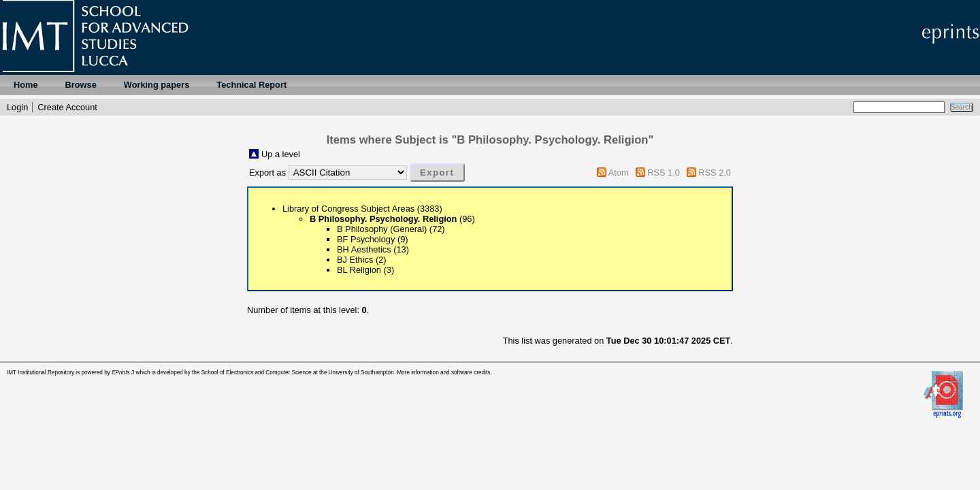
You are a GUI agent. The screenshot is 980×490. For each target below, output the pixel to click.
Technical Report (251, 85)
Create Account (67, 107)
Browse (81, 85)
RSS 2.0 (715, 173)
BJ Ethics (355, 260)
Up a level (281, 154)
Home (26, 85)
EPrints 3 (123, 373)
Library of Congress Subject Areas (348, 209)
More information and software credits (443, 373)
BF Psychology (366, 239)
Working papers (157, 85)
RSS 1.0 (664, 173)
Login (17, 107)
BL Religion (359, 270)
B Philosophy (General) (382, 229)
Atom (619, 173)
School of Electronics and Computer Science (257, 373)
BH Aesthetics (364, 249)
